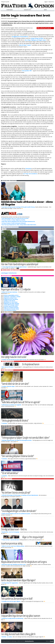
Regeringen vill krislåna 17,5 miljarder (16, 289)
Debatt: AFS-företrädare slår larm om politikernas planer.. (16, 514)
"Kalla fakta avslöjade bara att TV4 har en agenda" (21, 402)
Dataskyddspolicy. (29, 641)
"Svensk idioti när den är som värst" (15, 384)
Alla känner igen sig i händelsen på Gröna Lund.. (14, 564)
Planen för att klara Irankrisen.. (10, 292)
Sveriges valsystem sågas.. (9, 386)
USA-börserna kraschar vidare (11, 309)
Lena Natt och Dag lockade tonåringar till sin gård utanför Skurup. (19, 207)
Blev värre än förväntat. (8, 367)
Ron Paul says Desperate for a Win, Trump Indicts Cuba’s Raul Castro (19, 225)
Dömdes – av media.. (7, 637)
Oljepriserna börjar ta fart (10, 298)
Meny (45, 10)
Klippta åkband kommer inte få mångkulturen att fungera (24, 562)
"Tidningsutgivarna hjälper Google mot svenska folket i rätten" (25, 437)
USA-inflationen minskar (10, 310)
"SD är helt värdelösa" (10, 473)
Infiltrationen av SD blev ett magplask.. (12, 405)
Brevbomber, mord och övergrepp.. (11, 532)
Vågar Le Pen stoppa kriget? (33, 537)
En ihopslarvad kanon (31, 364)
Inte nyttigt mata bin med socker (14, 357)
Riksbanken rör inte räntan (11, 302)
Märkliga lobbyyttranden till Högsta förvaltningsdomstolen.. (17, 440)
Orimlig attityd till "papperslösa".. (11, 583)
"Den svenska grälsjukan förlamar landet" (17, 456)
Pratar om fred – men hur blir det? (11, 540)
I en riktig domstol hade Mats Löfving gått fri (18, 634)
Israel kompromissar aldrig (12, 543)
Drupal (52, 641)
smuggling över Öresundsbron (20, 37)
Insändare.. (5, 423)
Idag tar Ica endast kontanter (11, 308)
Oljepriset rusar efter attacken (11, 303)
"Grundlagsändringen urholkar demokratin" (19, 511)
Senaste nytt (28, 10)
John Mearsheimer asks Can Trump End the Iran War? (15, 218)
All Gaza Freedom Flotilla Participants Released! (14, 223)
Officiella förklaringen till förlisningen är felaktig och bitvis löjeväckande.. (20, 495)
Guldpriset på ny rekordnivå (11, 299)
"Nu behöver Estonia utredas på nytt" (16, 492)
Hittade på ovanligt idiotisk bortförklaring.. (13, 618)
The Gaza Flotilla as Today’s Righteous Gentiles (14, 220)
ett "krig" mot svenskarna (30, 174)
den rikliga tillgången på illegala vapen (35, 40)
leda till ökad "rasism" (25, 45)
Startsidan (10, 10)
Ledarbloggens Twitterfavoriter (9, 273)
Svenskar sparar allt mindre (11, 306)
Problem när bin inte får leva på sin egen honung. (14, 360)
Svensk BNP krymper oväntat (11, 305)
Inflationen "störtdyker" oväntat (12, 297)
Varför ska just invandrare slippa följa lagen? (18, 580)
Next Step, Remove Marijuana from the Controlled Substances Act (19, 221)
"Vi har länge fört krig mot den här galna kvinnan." (15, 267)
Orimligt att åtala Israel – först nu (14, 529)
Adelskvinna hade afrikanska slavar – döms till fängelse (27, 203)
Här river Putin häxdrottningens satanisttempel (20, 264)
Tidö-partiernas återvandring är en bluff (17, 598)
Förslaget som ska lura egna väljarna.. (11, 601)
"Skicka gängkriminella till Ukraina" (15, 420)
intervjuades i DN (27, 71)
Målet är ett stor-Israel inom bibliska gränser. (13, 546)
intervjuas (28, 168)
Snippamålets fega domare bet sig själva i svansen (21, 616)
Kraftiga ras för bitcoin (10, 301)
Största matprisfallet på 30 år (11, 295)
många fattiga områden (37, 38)
